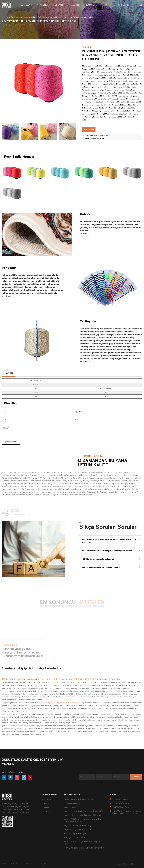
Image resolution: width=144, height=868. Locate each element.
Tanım (9, 373)
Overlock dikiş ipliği (28, 17)
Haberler (75, 5)
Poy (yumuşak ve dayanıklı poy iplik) (79, 799)
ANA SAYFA (27, 5)
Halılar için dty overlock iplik (75, 834)
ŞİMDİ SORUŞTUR (121, 5)
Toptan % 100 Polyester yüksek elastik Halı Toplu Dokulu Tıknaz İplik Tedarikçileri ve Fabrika (70, 478)
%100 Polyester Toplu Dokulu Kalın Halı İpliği (24, 726)
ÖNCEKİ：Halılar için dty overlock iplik (96, 135)
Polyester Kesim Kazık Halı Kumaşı (77, 826)
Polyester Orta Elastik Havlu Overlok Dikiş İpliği (82, 815)
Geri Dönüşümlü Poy (72, 803)
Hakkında (44, 5)
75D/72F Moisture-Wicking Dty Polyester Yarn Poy (84, 848)
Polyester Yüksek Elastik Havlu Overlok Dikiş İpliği (83, 811)
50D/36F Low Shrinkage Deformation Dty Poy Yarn (82, 843)
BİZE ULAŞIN (89, 130)
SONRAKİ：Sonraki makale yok (94, 139)
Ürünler (59, 5)
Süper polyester (70, 807)
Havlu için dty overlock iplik (75, 838)
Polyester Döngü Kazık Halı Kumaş (77, 830)
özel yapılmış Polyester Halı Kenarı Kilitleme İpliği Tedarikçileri (15, 805)
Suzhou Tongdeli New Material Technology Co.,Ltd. (28, 864)
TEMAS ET (91, 5)
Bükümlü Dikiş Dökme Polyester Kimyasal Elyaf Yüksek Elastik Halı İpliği (82, 821)
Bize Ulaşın (85, 234)
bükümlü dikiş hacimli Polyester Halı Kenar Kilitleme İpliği (62, 703)
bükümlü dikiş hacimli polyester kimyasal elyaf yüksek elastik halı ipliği (62, 685)
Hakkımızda (47, 803)
